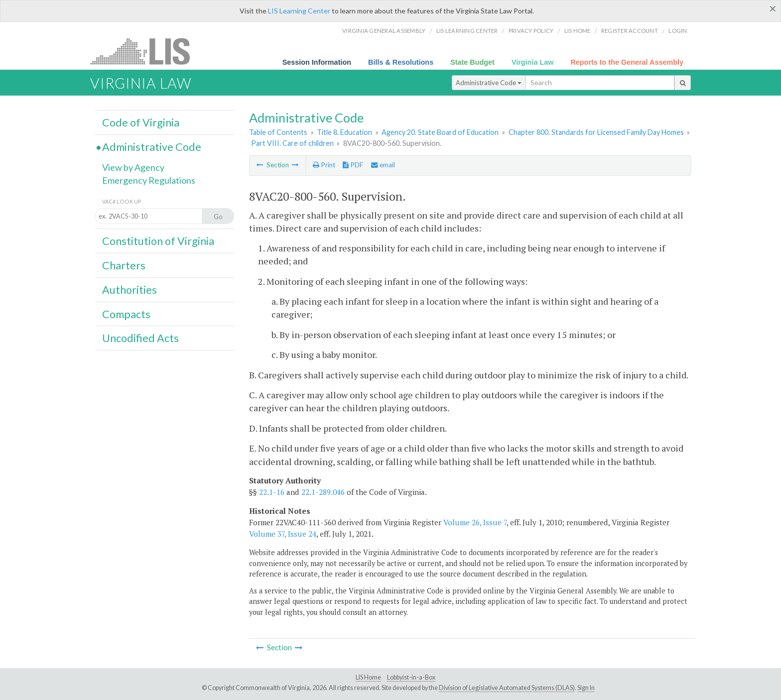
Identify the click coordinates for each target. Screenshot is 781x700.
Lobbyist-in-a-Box (411, 677)
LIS (146, 51)
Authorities (130, 290)
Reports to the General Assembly (627, 62)
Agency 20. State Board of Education (440, 132)
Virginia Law (533, 62)
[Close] (773, 8)
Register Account (630, 31)
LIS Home (368, 677)
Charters (124, 265)
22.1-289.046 (323, 492)
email (383, 165)
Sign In (586, 688)
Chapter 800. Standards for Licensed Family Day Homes (596, 132)
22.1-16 (272, 492)
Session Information (317, 62)
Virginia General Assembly (384, 31)
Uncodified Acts (140, 338)
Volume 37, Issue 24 (283, 534)
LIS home (578, 31)
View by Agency (133, 167)
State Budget (472, 62)
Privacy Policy (531, 31)
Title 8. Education (344, 132)
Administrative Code (489, 83)
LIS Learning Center (299, 11)
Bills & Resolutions (401, 62)
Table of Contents (278, 132)
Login (678, 31)
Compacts (126, 314)
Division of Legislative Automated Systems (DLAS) (507, 688)
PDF (353, 165)
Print (324, 165)
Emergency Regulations (149, 180)
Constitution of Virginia (158, 241)
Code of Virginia (141, 122)
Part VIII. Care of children (292, 143)
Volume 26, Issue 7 (475, 522)
